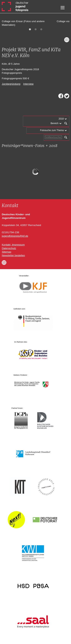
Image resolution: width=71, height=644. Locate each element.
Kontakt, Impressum (13, 245)
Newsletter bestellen (13, 255)
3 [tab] (41, 30)
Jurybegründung (11, 84)
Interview (28, 84)
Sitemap (6, 252)
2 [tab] (36, 30)
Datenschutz (9, 248)
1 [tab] (30, 30)
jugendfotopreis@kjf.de (15, 236)
